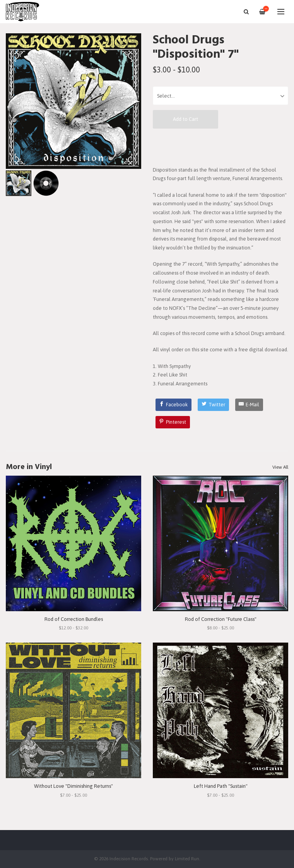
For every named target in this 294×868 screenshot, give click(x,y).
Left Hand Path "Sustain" (221, 786)
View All (280, 467)
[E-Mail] (249, 405)
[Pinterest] (173, 422)
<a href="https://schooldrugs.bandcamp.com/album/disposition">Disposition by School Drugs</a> (220, 147)
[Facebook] (174, 405)
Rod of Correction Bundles (74, 619)
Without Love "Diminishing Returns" (73, 786)
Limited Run (187, 859)
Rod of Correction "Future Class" (221, 619)
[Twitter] (213, 405)
